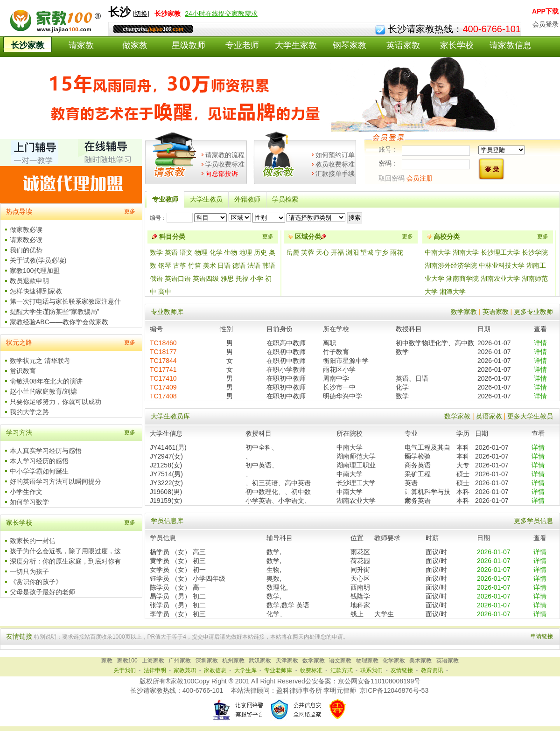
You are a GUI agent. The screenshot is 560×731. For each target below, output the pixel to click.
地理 (245, 252)
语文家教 (340, 661)
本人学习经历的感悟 (39, 461)
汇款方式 (342, 670)
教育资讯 (432, 670)
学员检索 (285, 199)
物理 (201, 252)
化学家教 (394, 661)
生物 (231, 252)
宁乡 (383, 252)
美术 (210, 265)
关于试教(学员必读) (38, 260)
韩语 (269, 265)
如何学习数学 (29, 502)
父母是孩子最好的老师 (42, 592)
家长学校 (457, 45)
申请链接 (542, 636)
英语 (171, 252)
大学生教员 (206, 199)
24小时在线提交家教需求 (221, 14)
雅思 (227, 278)
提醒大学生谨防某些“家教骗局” (54, 312)
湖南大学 (466, 252)
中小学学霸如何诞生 (39, 471)
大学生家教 (296, 45)
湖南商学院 (462, 278)
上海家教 (153, 661)
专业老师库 (278, 670)
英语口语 (178, 278)
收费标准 (311, 670)
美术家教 (420, 661)
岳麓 (294, 252)
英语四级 (206, 278)
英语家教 (403, 45)
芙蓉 (308, 252)
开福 (338, 252)
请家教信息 (511, 45)
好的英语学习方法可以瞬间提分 (56, 481)
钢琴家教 (350, 45)
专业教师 (165, 199)
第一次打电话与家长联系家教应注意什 (65, 301)
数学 (156, 252)
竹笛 (195, 265)
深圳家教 (207, 661)
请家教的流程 (225, 155)
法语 (254, 265)
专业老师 (242, 45)
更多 (130, 211)
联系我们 (371, 670)
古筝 (180, 265)
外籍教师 (247, 199)
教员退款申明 (29, 281)
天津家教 (287, 661)
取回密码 (392, 178)
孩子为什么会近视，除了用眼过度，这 (65, 551)
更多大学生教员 (530, 416)
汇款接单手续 (335, 174)
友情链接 (402, 670)
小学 (257, 278)
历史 (260, 252)
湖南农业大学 (500, 278)
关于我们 (125, 670)
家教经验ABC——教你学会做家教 (59, 322)
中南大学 (438, 252)
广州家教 (180, 661)
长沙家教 (28, 45)
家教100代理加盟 (35, 271)
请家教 (81, 45)
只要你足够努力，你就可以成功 (56, 402)
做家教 (135, 45)
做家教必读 (26, 230)
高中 (165, 292)
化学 (216, 252)
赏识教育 (23, 371)
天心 (323, 252)
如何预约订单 (335, 155)
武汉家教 (260, 661)
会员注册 (420, 178)
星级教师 (189, 45)
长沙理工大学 (500, 252)
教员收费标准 (335, 164)
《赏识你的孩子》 (36, 582)
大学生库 (245, 670)
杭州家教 (233, 661)
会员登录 (546, 24)
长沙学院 (535, 252)
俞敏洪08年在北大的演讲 (46, 381)
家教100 (127, 661)
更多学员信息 (533, 521)
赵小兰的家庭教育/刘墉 (43, 391)
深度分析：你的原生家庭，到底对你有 (65, 561)
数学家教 (464, 312)
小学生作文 (26, 492)
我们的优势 (26, 250)
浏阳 (353, 252)
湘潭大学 (453, 292)
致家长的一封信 (33, 541)
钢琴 (165, 265)
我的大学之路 (29, 412)
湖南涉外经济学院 (451, 265)
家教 (107, 661)
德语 (239, 265)
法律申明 (155, 670)
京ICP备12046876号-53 (394, 690)
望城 (368, 252)
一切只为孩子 (29, 571)
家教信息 (215, 670)
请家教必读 (26, 240)
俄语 (156, 278)
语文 (186, 252)
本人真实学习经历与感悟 (46, 451)
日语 (224, 265)
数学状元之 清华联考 (40, 361)
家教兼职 (185, 670)
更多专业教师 (533, 312)
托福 (242, 278)
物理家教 (367, 661)
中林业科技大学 (502, 265)
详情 (540, 343)
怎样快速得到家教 (36, 291)
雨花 (397, 252)
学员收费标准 (225, 164)
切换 (141, 14)
